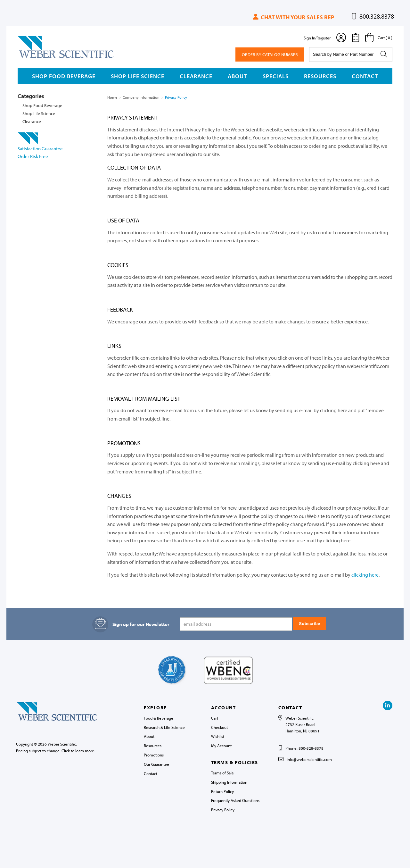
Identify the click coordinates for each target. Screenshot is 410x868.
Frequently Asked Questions (235, 800)
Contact (365, 76)
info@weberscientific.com (309, 759)
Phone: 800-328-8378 (304, 748)
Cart (215, 718)
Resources (320, 76)
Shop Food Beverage (64, 76)
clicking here (365, 575)
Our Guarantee (156, 764)
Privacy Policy (223, 810)
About (237, 76)
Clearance (196, 76)
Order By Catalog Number (270, 54)
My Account (221, 746)
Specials (276, 76)
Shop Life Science (138, 76)
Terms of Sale (222, 773)
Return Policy (222, 791)
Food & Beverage (159, 718)
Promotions (154, 755)
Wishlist (218, 736)
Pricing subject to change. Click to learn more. (56, 751)
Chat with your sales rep (293, 17)
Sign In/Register (317, 38)
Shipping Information (229, 782)
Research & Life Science (164, 727)
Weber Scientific (33, 58)
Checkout (219, 727)
